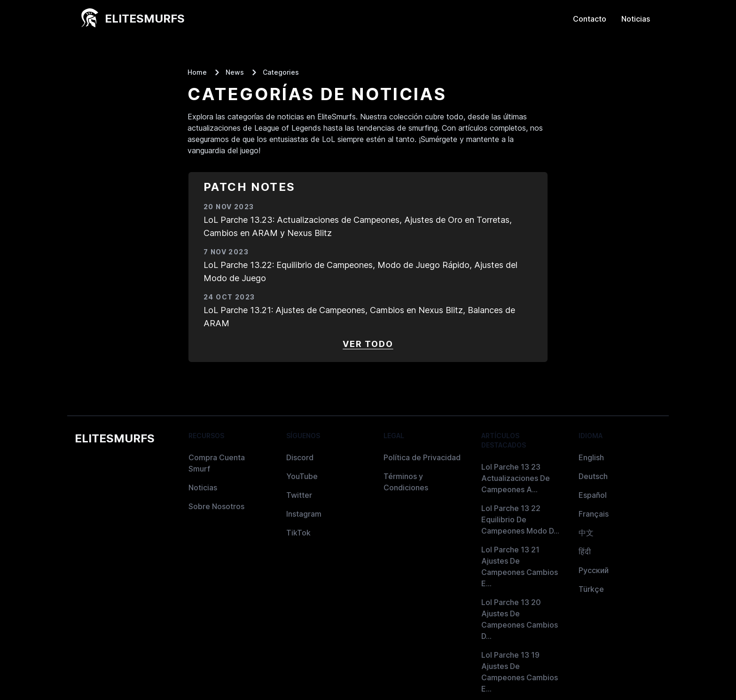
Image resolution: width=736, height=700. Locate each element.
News (235, 72)
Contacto (590, 19)
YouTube (302, 476)
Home (197, 72)
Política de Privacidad (422, 457)
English (591, 457)
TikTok (298, 533)
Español (593, 495)
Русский (594, 570)
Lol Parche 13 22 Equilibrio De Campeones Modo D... (520, 519)
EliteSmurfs (115, 438)
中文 (586, 533)
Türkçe (591, 589)
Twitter (299, 495)
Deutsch (593, 476)
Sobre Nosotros (216, 506)
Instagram (304, 514)
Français (594, 514)
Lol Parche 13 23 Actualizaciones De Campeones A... (516, 478)
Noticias (636, 19)
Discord (300, 457)
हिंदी (585, 551)
